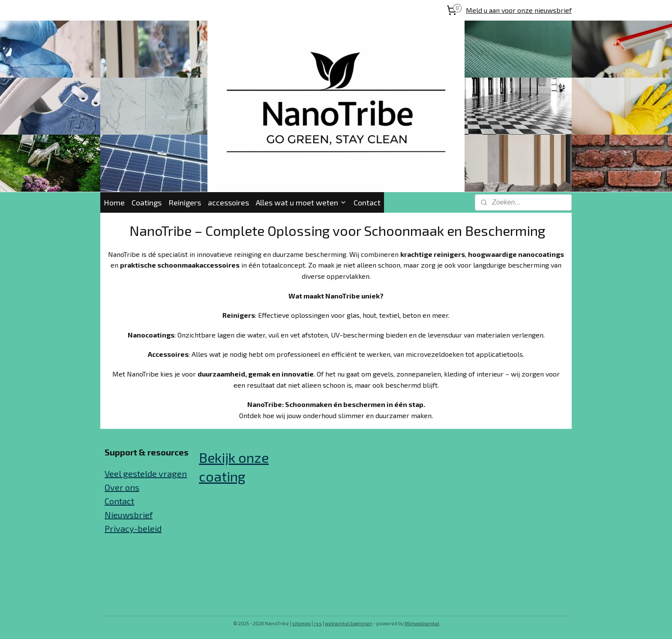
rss (318, 623)
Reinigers (185, 202)
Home (114, 202)
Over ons (122, 487)
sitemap (301, 623)
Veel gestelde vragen (146, 473)
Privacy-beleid (133, 528)
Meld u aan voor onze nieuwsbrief (519, 10)
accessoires (228, 202)
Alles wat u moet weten (301, 202)
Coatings (147, 202)
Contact (367, 202)
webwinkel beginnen (349, 623)
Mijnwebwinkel (422, 623)
